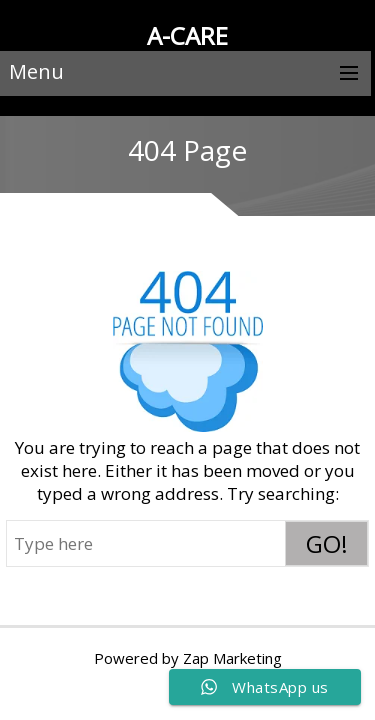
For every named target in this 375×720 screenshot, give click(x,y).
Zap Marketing (232, 658)
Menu (36, 71)
